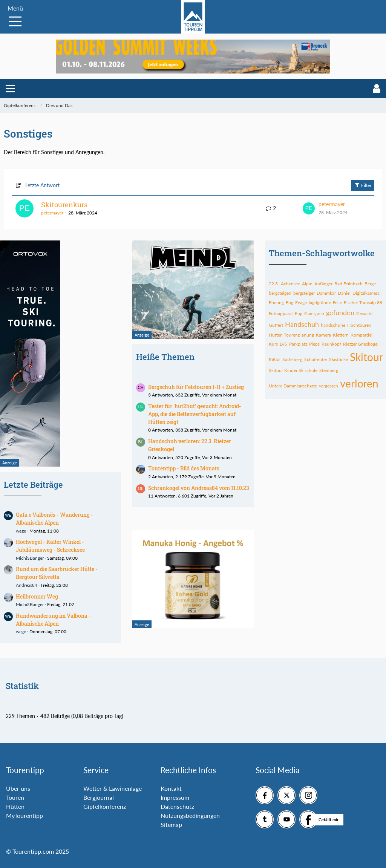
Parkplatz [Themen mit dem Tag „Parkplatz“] (298, 344)
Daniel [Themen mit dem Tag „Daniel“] (344, 293)
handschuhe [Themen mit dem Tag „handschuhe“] (333, 325)
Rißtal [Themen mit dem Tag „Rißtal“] (275, 359)
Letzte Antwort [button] (42, 185)
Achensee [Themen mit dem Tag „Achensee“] (290, 284)
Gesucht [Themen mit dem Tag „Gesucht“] (365, 313)
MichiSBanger (30, 558)
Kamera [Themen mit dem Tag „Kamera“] (323, 335)
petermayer (52, 213)
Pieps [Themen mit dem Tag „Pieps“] (314, 344)
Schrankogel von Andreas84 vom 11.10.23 (199, 488)
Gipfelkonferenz (105, 806)
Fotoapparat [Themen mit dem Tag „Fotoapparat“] (281, 313)
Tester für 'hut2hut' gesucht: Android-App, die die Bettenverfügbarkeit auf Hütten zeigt (195, 414)
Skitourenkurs (64, 205)
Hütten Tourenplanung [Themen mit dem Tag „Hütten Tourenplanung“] (291, 335)
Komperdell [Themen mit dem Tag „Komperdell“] (362, 335)
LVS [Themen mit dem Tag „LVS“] (283, 344)
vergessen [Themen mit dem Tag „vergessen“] (329, 386)
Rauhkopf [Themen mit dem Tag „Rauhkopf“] (331, 344)
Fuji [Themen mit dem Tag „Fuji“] (299, 313)
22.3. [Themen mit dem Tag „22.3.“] (274, 284)
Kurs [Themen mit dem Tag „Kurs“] (273, 344)
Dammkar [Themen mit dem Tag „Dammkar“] (326, 293)
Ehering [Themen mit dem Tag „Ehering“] (276, 302)
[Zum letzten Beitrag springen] (309, 208)
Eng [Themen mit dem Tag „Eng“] (289, 302)
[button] (10, 89)
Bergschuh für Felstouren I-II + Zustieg (196, 387)
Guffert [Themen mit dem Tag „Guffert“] (276, 325)
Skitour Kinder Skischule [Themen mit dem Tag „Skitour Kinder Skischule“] (293, 370)
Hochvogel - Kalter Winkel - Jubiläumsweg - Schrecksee (50, 546)
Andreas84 (27, 585)
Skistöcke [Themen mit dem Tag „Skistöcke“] (339, 359)
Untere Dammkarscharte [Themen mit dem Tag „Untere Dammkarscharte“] (293, 386)
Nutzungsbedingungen (190, 815)
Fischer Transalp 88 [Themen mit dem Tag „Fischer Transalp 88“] (363, 302)
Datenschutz (177, 806)
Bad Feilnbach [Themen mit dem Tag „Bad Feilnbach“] (348, 284)
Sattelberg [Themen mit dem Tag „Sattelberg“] (292, 359)
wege (21, 531)
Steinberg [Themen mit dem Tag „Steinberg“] (329, 370)
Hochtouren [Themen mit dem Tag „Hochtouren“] (359, 325)
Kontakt (171, 788)
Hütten (15, 806)
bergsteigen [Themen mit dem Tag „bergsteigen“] (280, 293)
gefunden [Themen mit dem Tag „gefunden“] (340, 312)
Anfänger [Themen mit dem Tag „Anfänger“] (323, 284)
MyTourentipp (25, 815)
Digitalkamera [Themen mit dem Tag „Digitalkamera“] (366, 293)
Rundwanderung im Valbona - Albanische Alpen (53, 620)
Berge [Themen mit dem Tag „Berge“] (370, 284)
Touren (15, 797)
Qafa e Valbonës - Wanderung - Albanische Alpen (54, 519)
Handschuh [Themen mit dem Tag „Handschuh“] (302, 324)
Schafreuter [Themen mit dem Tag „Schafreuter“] (316, 359)
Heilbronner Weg (37, 596)
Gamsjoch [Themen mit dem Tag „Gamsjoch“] (314, 313)
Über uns (18, 788)
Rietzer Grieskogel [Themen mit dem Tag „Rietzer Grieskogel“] (361, 344)
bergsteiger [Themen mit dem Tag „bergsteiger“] (304, 293)
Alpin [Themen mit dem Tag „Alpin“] (307, 284)
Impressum (175, 797)
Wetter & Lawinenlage (113, 788)
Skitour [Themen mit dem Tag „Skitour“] (366, 357)
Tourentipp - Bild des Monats (184, 468)
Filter (363, 185)
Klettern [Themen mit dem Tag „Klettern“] (341, 335)
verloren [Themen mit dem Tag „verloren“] (359, 383)
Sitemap (171, 824)
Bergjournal (99, 797)
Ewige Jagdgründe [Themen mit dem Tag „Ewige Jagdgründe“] (313, 302)
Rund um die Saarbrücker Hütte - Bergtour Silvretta (57, 573)
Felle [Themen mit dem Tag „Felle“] (337, 302)
